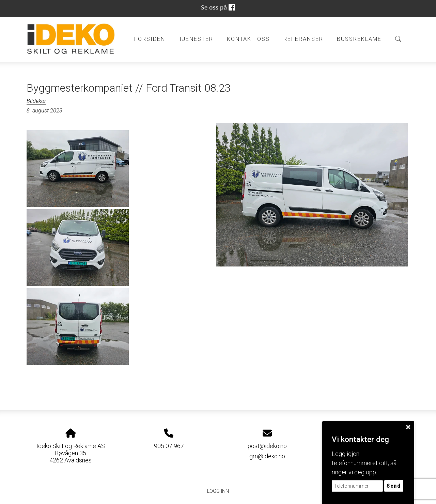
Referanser (303, 39)
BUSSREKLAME (359, 39)
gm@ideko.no (267, 456)
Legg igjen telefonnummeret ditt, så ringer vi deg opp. (364, 463)
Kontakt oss (248, 39)
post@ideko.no (267, 446)
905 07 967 (169, 446)
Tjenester (196, 39)
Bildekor (36, 101)
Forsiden (150, 39)
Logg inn (218, 491)
